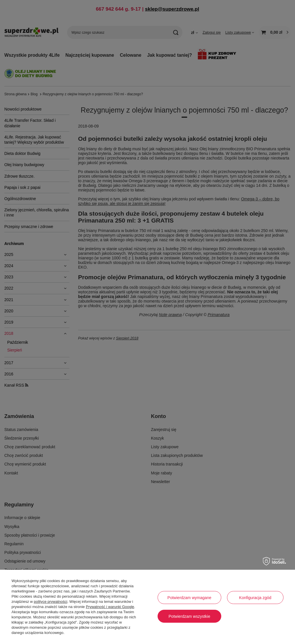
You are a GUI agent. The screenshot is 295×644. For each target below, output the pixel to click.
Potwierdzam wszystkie (189, 616)
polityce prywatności (50, 602)
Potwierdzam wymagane (189, 598)
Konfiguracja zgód (255, 598)
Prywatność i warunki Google (110, 607)
